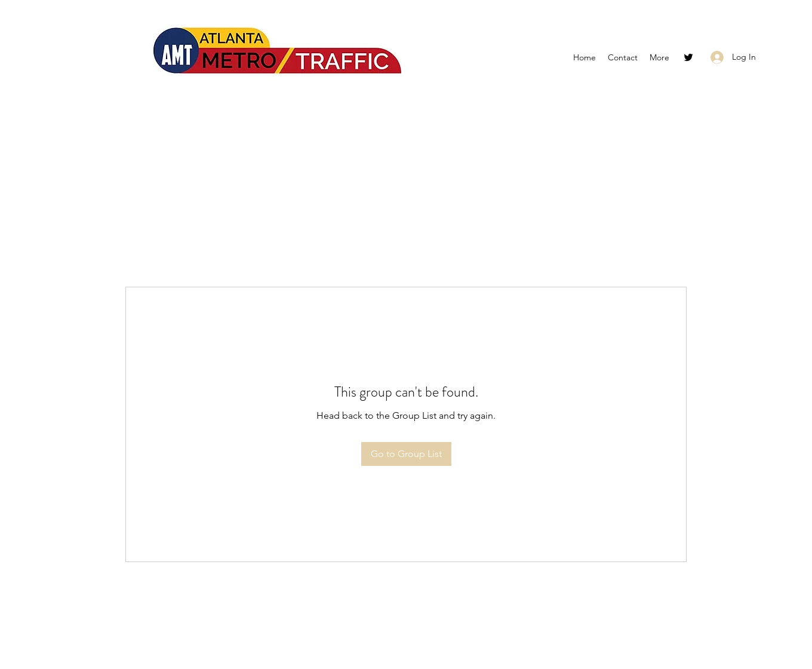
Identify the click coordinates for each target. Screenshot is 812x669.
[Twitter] (688, 57)
